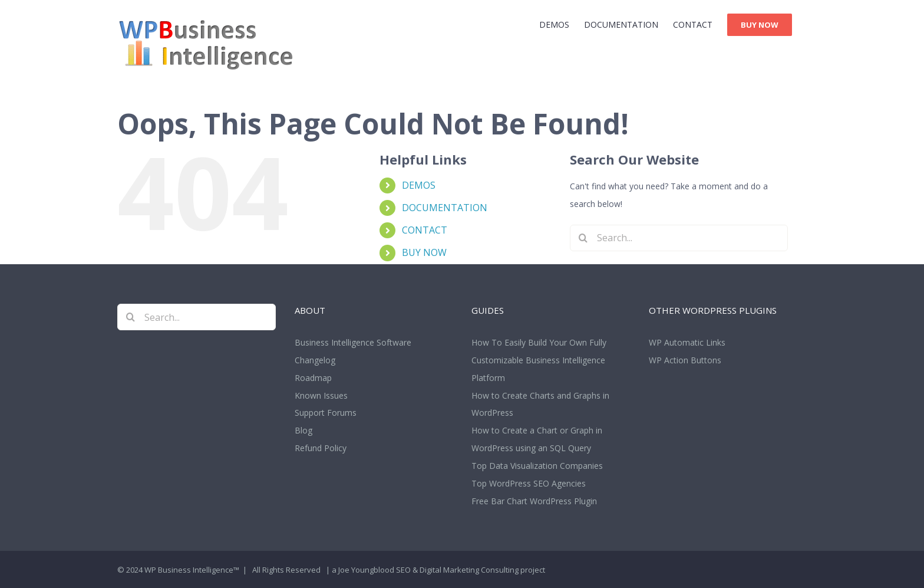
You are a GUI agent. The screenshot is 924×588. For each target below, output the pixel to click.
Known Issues (321, 395)
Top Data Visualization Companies (537, 466)
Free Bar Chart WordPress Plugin (534, 501)
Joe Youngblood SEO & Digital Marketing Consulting (428, 570)
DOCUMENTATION (445, 208)
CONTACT (425, 230)
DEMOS (419, 185)
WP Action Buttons (685, 360)
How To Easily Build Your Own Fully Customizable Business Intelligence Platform (539, 360)
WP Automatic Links (687, 342)
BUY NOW (424, 252)
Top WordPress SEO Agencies (529, 483)
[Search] (583, 238)
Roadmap (313, 378)
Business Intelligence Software (353, 342)
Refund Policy (321, 448)
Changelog (315, 360)
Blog (303, 430)
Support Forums (326, 413)
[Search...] (679, 238)
